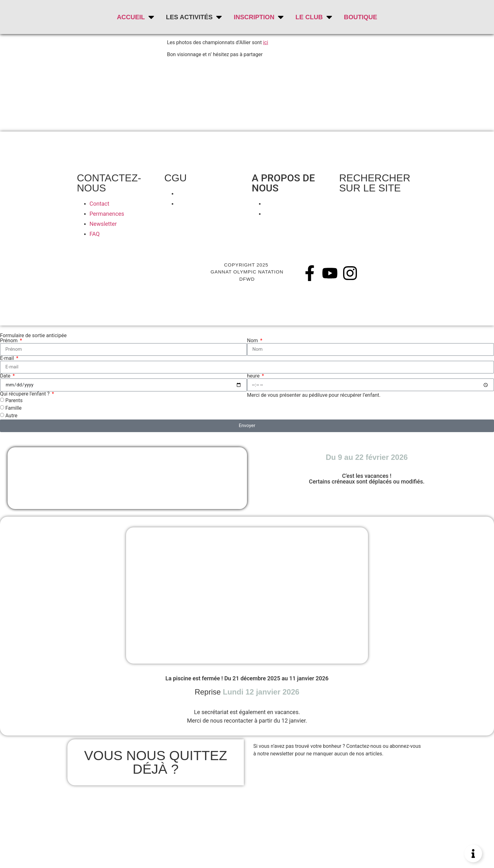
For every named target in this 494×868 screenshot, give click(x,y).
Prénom (9, 341)
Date (6, 376)
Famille (13, 408)
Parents (14, 400)
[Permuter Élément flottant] (473, 853)
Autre (11, 415)
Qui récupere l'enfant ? (25, 394)
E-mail (8, 358)
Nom (253, 341)
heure (254, 376)
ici (266, 42)
